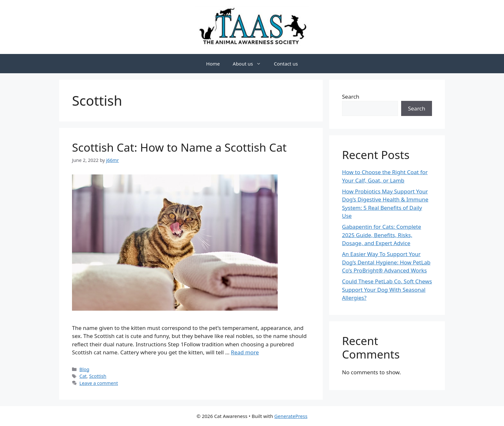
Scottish (98, 376)
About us (250, 64)
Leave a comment (99, 383)
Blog (84, 369)
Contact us (286, 64)
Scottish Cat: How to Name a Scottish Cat (179, 147)
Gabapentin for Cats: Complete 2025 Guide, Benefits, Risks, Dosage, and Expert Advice (382, 235)
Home (213, 64)
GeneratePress (291, 416)
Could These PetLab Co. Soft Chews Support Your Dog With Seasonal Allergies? (387, 289)
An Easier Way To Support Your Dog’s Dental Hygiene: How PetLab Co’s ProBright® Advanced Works (386, 262)
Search (351, 97)
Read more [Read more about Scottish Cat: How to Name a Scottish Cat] (245, 352)
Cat (83, 376)
